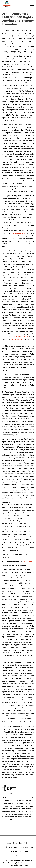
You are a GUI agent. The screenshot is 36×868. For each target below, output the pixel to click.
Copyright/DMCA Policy (12, 851)
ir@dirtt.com (27, 561)
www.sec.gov (14, 244)
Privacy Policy (28, 851)
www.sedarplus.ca (19, 233)
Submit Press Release (10, 847)
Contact (18, 856)
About (9, 843)
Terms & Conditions (27, 847)
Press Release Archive (21, 843)
